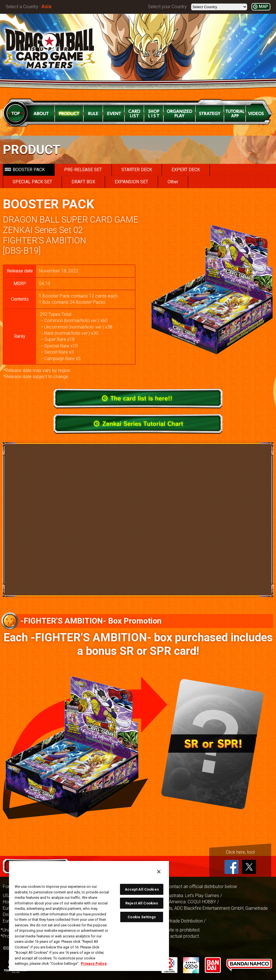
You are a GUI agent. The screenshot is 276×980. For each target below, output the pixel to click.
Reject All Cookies (142, 903)
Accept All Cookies (142, 889)
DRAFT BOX (83, 182)
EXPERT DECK (186, 170)
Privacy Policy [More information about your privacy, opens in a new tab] (94, 964)
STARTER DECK (137, 170)
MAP (263, 7)
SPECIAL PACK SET (32, 182)
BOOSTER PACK (25, 170)
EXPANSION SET (131, 182)
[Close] (159, 872)
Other (173, 182)
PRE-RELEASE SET (83, 170)
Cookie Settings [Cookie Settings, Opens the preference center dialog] (142, 917)
